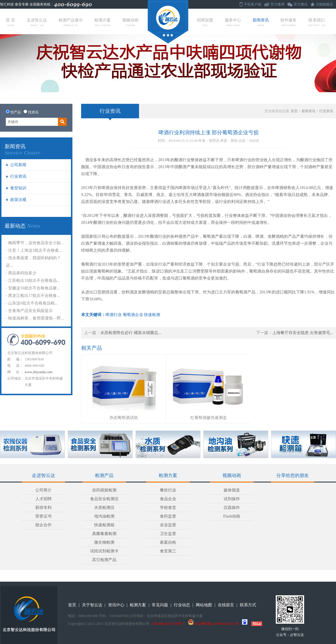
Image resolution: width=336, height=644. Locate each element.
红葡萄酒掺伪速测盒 (209, 418)
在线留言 (226, 605)
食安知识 (18, 188)
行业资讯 (18, 176)
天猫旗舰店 (324, 4)
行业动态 (182, 605)
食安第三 (168, 551)
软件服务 (288, 22)
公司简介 (43, 490)
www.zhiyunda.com (39, 372)
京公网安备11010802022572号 (213, 624)
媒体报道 (232, 490)
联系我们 (317, 22)
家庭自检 (168, 542)
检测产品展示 (71, 22)
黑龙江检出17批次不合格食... (34, 296)
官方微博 (277, 4)
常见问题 (160, 605)
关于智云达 (92, 605)
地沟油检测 (104, 516)
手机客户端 (253, 4)
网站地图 (204, 605)
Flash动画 (232, 516)
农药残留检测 (104, 490)
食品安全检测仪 (104, 499)
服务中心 (233, 22)
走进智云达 (37, 22)
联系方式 (248, 605)
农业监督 (168, 525)
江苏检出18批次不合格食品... (34, 281)
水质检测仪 (104, 508)
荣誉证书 (43, 516)
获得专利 (43, 508)
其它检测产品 (104, 560)
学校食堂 (168, 508)
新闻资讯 (261, 22)
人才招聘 (43, 499)
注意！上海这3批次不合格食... (35, 250)
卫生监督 (168, 534)
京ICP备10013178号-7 (168, 624)
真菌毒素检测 (104, 534)
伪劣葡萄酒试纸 (124, 418)
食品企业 (168, 499)
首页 (294, 111)
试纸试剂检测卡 (104, 551)
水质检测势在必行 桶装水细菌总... (131, 333)
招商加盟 (205, 22)
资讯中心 (116, 605)
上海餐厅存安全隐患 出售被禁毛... (303, 333)
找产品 (16, 112)
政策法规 (18, 200)
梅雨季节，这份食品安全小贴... (36, 243)
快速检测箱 (104, 525)
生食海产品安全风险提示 (30, 311)
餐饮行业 (168, 490)
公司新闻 (18, 165)
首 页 (10, 22)
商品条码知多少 (22, 273)
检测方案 (103, 22)
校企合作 (43, 525)
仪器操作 (232, 508)
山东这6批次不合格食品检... (33, 303)
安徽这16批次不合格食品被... (34, 288)
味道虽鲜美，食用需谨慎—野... (36, 318)
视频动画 (130, 22)
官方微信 (301, 4)
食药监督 (168, 516)
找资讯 (33, 112)
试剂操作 (232, 499)
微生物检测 (104, 542)
